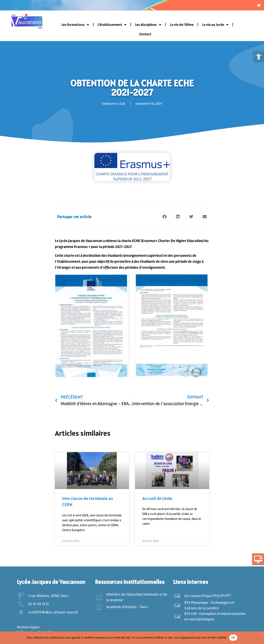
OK (233, 638)
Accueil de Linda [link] (157, 499)
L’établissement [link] (112, 25)
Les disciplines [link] (148, 25)
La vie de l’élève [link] (182, 25)
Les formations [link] (75, 25)
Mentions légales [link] (28, 628)
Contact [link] (145, 35)
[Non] (257, 637)
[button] (164, 217)
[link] (259, 57)
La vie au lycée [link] (215, 25)
